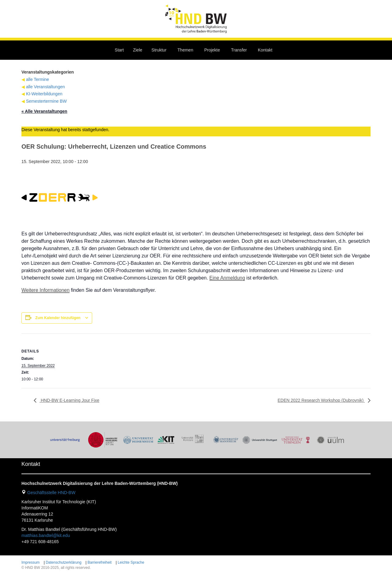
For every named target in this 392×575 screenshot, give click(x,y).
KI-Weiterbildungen (44, 94)
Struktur (159, 50)
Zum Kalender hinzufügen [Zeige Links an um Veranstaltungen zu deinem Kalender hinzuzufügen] (58, 318)
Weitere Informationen (45, 290)
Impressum (30, 562)
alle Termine (38, 79)
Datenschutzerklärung (64, 562)
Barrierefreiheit (100, 562)
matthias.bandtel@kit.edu (46, 535)
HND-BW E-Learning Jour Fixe (69, 400)
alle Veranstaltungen (45, 87)
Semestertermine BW (46, 101)
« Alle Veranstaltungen (44, 111)
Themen (185, 50)
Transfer (239, 50)
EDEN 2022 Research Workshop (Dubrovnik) (321, 400)
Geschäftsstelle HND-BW (51, 493)
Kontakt (265, 50)
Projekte (212, 50)
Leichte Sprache (131, 562)
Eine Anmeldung (227, 278)
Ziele (138, 50)
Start (119, 50)
